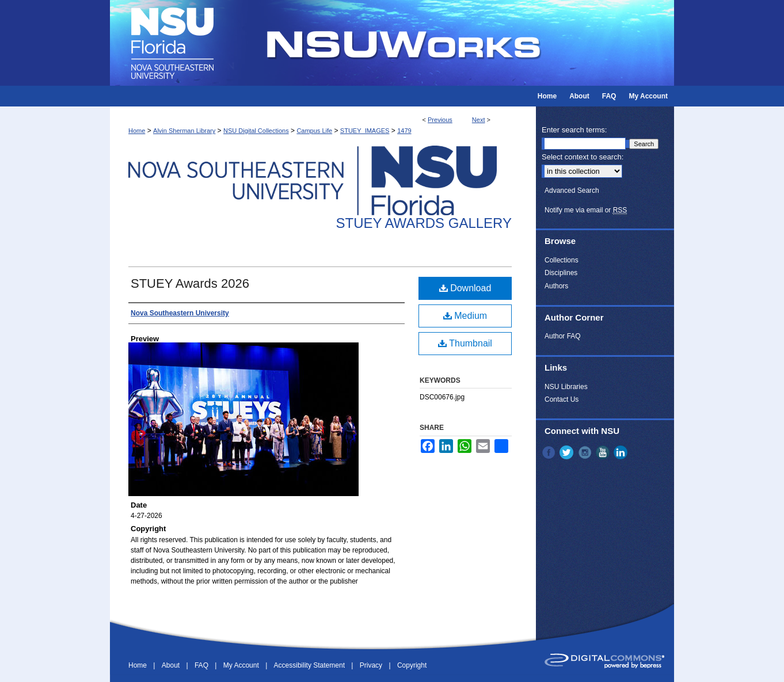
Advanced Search (572, 190)
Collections (562, 260)
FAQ (202, 665)
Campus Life (314, 131)
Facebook (550, 452)
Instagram (586, 452)
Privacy (372, 665)
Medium (465, 316)
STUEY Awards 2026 (190, 283)
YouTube (604, 452)
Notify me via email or (586, 210)
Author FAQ (563, 336)
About (172, 665)
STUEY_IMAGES (365, 131)
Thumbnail (465, 343)
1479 (404, 131)
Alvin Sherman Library (184, 131)
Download (465, 288)
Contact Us (562, 399)
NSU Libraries (566, 387)
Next (479, 120)
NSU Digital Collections (256, 131)
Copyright (412, 665)
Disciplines (561, 273)
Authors (556, 286)
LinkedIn (622, 452)
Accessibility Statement (311, 665)
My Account (242, 665)
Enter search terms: (574, 130)
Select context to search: (583, 157)
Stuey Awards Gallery (424, 223)
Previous (440, 120)
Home (137, 131)
